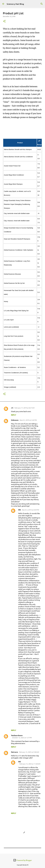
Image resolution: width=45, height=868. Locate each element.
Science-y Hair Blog (15, 4)
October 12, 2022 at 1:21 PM (22, 738)
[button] (4, 21)
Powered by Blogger (22, 860)
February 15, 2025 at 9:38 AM (29, 752)
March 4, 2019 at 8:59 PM (30, 510)
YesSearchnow (17, 735)
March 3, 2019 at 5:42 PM (28, 420)
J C (12, 408)
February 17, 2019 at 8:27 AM (24, 408)
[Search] (42, 4)
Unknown (15, 420)
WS (19, 510)
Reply (14, 415)
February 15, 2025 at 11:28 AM (30, 764)
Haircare (14, 752)
